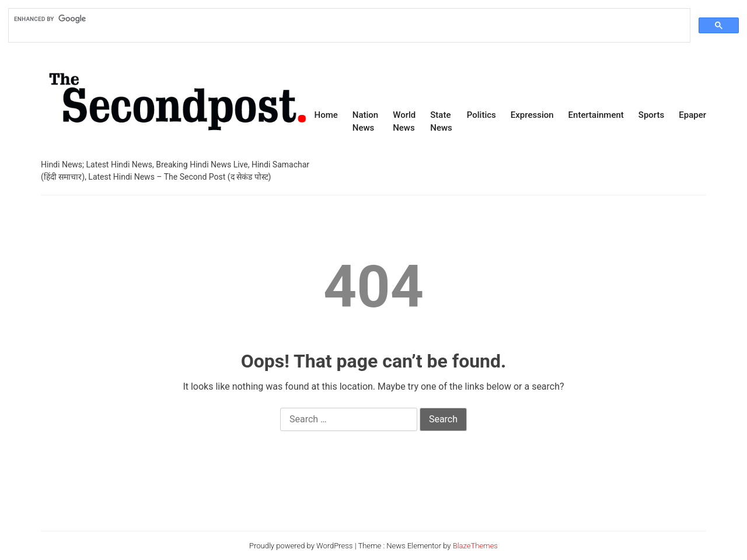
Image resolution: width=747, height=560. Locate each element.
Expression (532, 115)
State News (441, 122)
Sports (651, 115)
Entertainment (596, 115)
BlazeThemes (475, 546)
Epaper (692, 115)
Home (326, 115)
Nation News (365, 122)
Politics (481, 115)
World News (404, 122)
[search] (348, 19)
